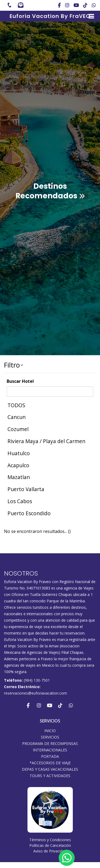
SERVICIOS (50, 737)
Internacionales (50, 750)
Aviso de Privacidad (50, 851)
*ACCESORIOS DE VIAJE (50, 763)
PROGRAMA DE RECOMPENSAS (50, 744)
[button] (50, 365)
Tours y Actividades (50, 776)
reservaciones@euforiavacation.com (35, 693)
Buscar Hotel (20, 381)
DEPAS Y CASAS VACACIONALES (50, 769)
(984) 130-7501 (37, 680)
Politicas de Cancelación (50, 845)
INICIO (50, 731)
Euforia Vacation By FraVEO (50, 16)
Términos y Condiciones (50, 840)
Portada (50, 756)
